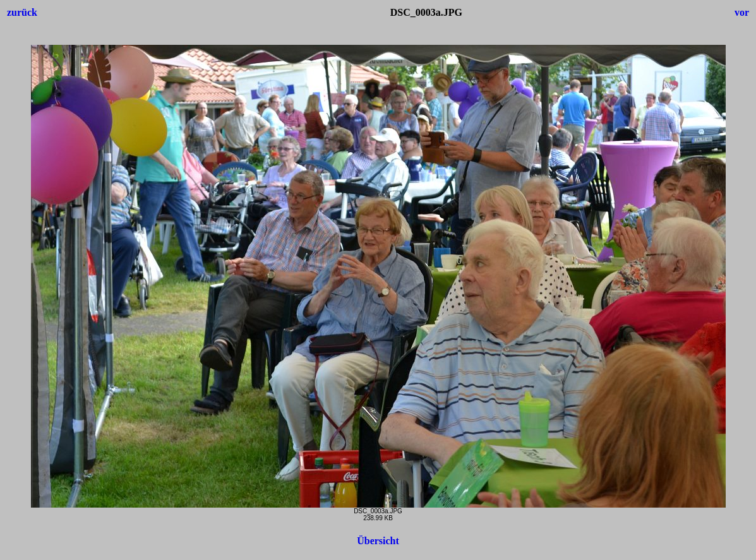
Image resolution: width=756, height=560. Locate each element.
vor (742, 12)
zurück (22, 12)
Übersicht (378, 541)
